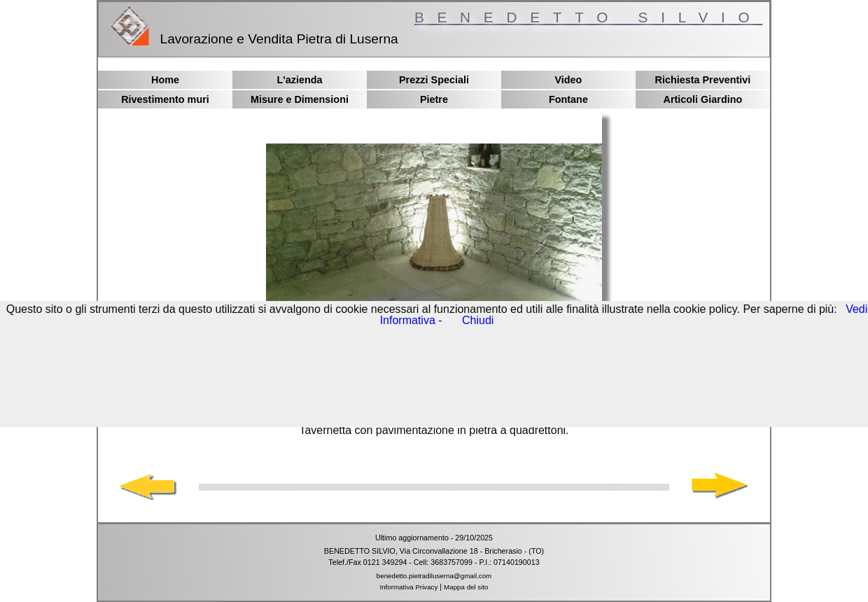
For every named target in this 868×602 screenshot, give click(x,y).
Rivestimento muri (165, 99)
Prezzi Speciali (434, 80)
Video (568, 80)
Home (165, 80)
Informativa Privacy (408, 587)
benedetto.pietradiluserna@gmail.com (434, 576)
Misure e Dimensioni (300, 99)
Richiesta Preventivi (703, 80)
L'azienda (299, 80)
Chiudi (478, 320)
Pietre (434, 99)
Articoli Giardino (703, 99)
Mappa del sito (466, 587)
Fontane (568, 99)
